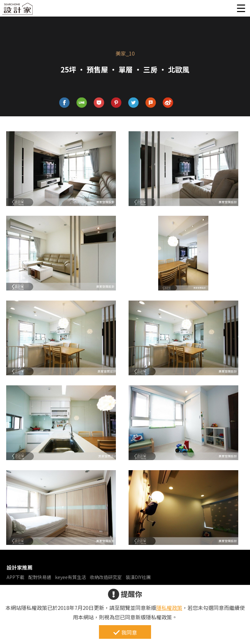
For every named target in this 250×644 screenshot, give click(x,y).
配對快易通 (40, 577)
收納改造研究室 (106, 577)
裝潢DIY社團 (138, 577)
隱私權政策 (169, 608)
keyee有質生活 (70, 577)
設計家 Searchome (18, 11)
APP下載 (15, 577)
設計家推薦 (20, 567)
